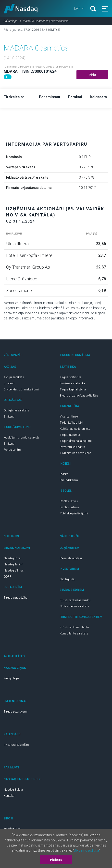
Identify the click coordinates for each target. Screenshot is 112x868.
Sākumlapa (11, 21)
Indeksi (64, 474)
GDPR (8, 577)
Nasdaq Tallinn (13, 564)
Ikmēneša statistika (72, 383)
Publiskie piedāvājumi (74, 513)
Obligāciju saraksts (16, 410)
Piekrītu (56, 860)
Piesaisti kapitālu (71, 558)
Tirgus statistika (71, 377)
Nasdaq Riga (12, 558)
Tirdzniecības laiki (71, 423)
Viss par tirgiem (70, 417)
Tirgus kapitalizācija (73, 389)
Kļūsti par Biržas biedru (75, 600)
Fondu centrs (12, 450)
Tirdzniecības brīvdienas (76, 453)
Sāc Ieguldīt (67, 579)
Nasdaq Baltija (13, 790)
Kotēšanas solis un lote (75, 429)
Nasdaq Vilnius (14, 571)
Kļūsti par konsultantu (74, 627)
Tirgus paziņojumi (16, 712)
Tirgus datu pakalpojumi (76, 441)
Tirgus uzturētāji (71, 435)
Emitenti (9, 383)
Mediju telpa (12, 678)
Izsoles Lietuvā (69, 507)
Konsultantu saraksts (74, 633)
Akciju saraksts (14, 377)
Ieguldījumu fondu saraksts (22, 438)
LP (8, 77)
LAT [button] (78, 9)
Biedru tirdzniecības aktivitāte (79, 396)
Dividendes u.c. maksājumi (21, 389)
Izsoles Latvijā (69, 501)
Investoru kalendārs (72, 447)
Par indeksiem (69, 480)
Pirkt (92, 75)
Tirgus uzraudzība (16, 598)
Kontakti (9, 796)
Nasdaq (21, 9)
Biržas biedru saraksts (75, 606)
